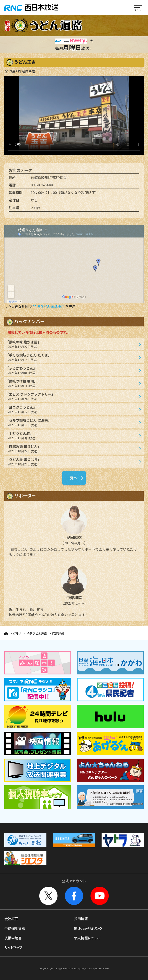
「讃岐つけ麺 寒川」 (72, 386)
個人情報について (87, 938)
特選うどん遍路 (37, 633)
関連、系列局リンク (88, 928)
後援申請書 (13, 938)
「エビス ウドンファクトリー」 (72, 399)
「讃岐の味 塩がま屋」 (72, 347)
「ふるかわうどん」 (72, 373)
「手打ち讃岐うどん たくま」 (72, 360)
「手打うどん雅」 (72, 438)
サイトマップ (13, 947)
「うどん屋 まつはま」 (72, 464)
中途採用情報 (15, 928)
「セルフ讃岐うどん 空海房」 (72, 425)
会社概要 (11, 919)
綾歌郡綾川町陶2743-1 (49, 180)
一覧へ (72, 480)
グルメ (17, 633)
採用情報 (81, 919)
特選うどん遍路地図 (49, 306)
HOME (6, 634)
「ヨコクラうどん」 (72, 412)
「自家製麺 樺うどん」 (72, 451)
